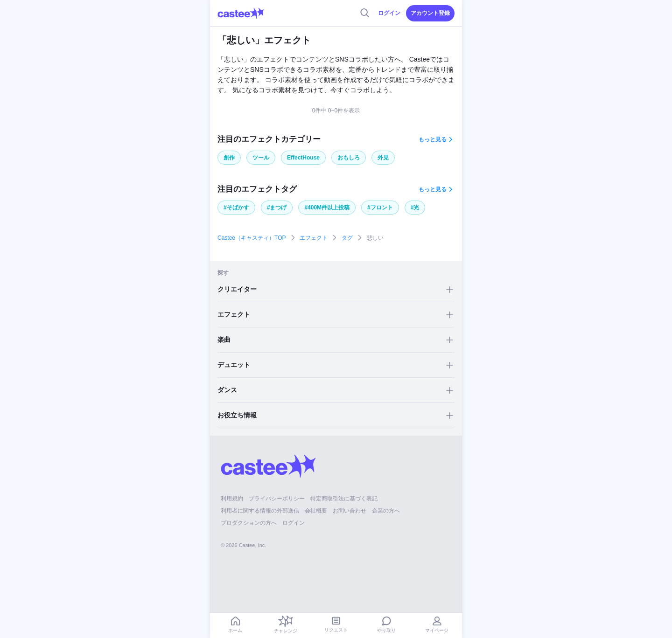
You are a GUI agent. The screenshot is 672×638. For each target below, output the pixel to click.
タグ (347, 238)
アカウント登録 (430, 13)
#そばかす (236, 208)
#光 (415, 208)
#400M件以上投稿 (327, 208)
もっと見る (433, 139)
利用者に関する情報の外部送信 (260, 511)
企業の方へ (386, 511)
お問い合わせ (350, 511)
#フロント (380, 208)
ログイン (389, 13)
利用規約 (232, 499)
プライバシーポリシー (277, 499)
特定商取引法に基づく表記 (344, 499)
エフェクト (314, 238)
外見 (383, 158)
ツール (261, 158)
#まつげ (277, 208)
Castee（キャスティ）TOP (252, 238)
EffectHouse (303, 158)
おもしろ (349, 158)
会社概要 (316, 511)
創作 (229, 158)
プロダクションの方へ (249, 523)
